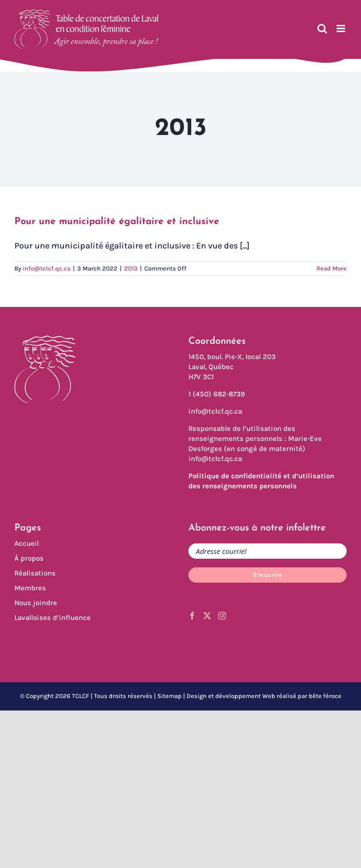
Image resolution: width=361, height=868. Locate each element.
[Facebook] (192, 616)
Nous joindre (36, 603)
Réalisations (35, 573)
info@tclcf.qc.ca (47, 268)
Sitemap (169, 696)
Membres (30, 588)
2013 (131, 268)
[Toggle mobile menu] (342, 28)
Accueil (27, 543)
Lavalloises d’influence (52, 618)
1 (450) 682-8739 (217, 394)
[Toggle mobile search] (322, 28)
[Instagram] (222, 616)
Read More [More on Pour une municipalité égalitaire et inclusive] (332, 268)
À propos (29, 558)
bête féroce (325, 696)
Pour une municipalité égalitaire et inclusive (117, 222)
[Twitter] (207, 616)
